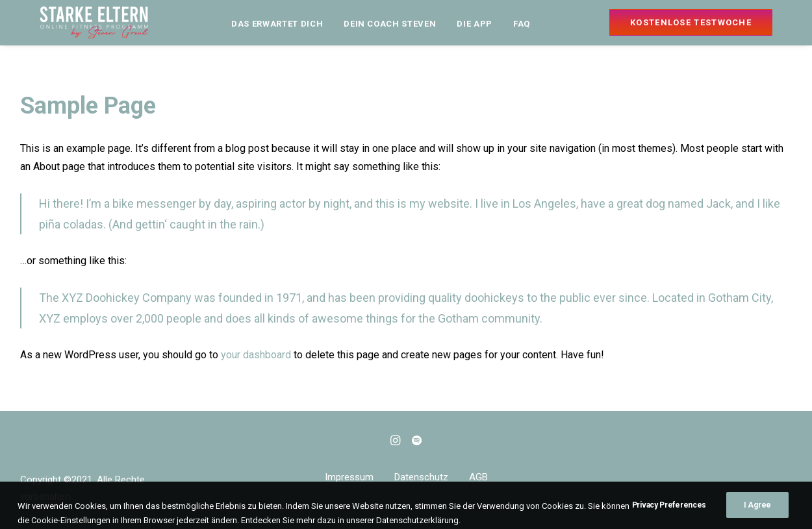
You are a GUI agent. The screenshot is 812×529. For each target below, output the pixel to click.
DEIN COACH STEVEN (390, 24)
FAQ (522, 24)
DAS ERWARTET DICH (277, 24)
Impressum (349, 477)
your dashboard (256, 355)
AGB (478, 477)
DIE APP (475, 24)
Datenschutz (421, 477)
